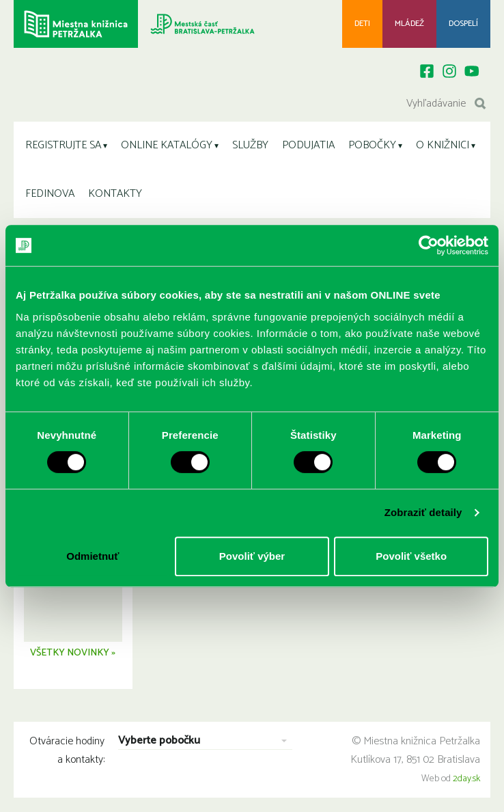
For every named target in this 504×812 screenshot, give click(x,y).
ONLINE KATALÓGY (167, 145)
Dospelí (463, 24)
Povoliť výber (252, 556)
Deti (362, 24)
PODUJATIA (308, 145)
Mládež (409, 24)
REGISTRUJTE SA (63, 145)
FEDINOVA (50, 194)
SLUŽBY (250, 145)
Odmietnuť (93, 556)
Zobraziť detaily (423, 512)
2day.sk (466, 780)
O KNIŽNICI (443, 145)
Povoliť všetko (411, 556)
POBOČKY (372, 145)
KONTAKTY (115, 194)
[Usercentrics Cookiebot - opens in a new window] (429, 245)
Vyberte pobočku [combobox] (159, 743)
